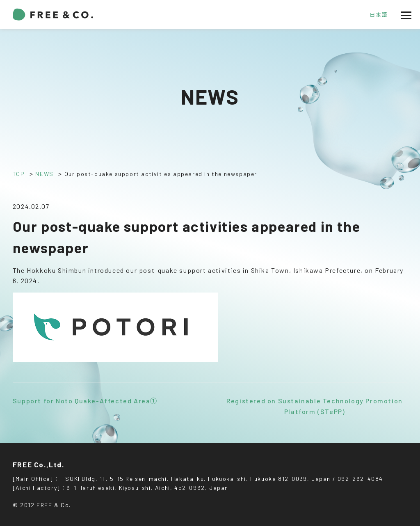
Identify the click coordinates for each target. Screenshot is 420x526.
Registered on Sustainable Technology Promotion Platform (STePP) (315, 406)
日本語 (379, 15)
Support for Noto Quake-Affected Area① (85, 401)
